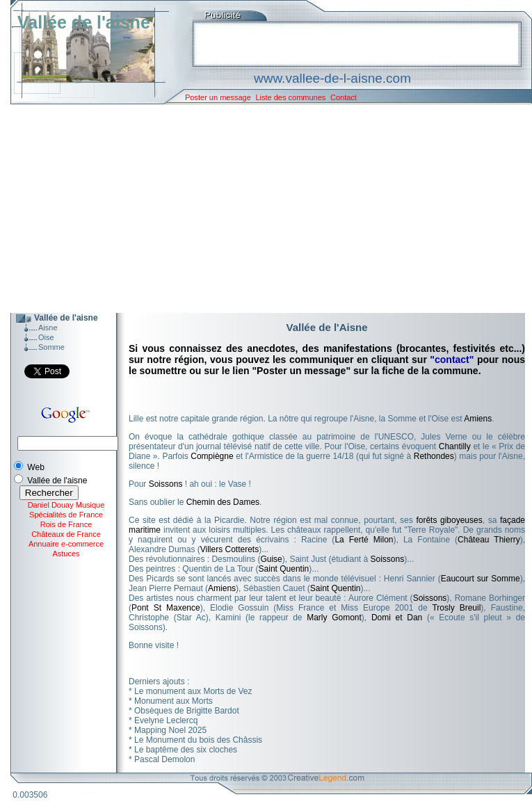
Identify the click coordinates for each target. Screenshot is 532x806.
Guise (271, 559)
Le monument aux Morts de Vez (193, 691)
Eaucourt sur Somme (481, 579)
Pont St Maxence (166, 608)
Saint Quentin (284, 569)
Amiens (478, 419)
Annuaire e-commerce (66, 544)
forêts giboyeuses (449, 520)
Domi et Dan (397, 618)
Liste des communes (290, 97)
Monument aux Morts (174, 701)
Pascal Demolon (164, 759)
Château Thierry (489, 540)
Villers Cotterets (229, 549)
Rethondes (434, 456)
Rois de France (66, 524)
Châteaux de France (66, 534)
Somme (51, 347)
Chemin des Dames (223, 502)
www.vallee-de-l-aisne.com (332, 78)
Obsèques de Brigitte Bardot (187, 711)
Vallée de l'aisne (84, 22)
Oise (46, 337)
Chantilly (455, 446)
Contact (344, 97)
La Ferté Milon (364, 540)
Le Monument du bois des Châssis (198, 740)
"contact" (452, 360)
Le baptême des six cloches (186, 750)
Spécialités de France (66, 515)
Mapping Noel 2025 (170, 730)
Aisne (48, 328)
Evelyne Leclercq (166, 720)
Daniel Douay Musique (66, 505)
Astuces (66, 554)
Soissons (166, 484)
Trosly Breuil (456, 608)
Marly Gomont (334, 618)
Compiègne (212, 456)
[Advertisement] (261, 209)
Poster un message (218, 97)
